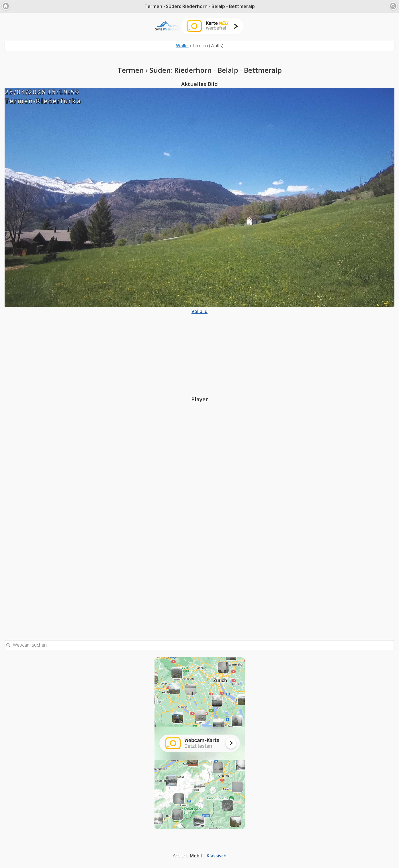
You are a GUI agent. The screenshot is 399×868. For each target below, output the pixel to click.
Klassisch (217, 856)
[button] (6, 6)
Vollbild (199, 308)
